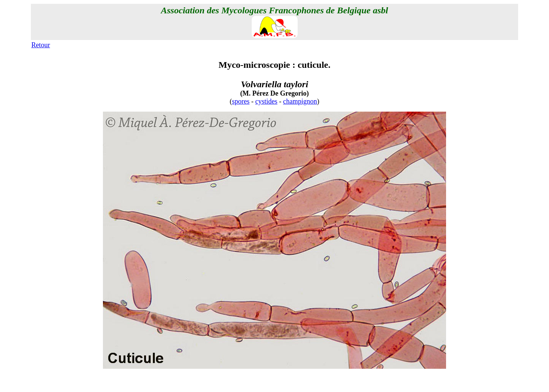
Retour (41, 45)
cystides (266, 101)
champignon (300, 101)
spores (241, 101)
